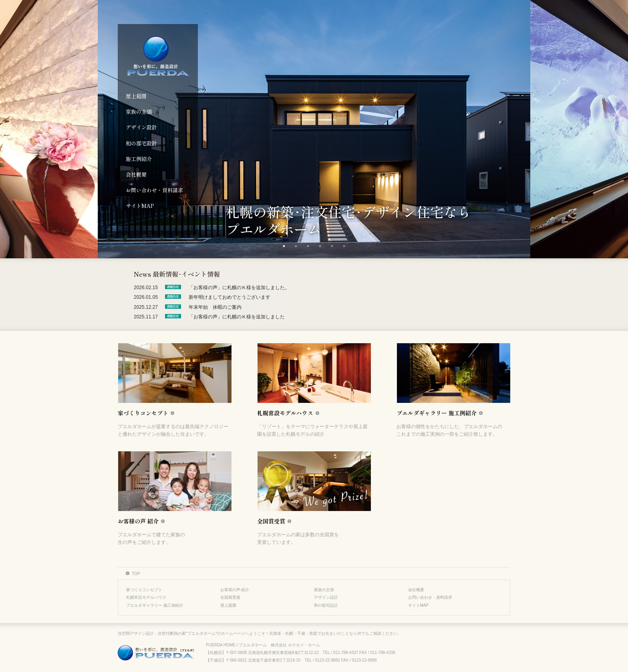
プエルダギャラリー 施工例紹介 (155, 605)
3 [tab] (308, 246)
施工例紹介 (139, 159)
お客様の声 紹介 (235, 590)
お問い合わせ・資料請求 (154, 190)
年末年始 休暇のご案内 (215, 307)
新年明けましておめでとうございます (229, 297)
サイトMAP (140, 206)
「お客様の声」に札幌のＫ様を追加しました (237, 317)
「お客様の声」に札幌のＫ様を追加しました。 (239, 288)
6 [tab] (344, 246)
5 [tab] (332, 246)
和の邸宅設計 (141, 143)
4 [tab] (320, 246)
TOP (136, 574)
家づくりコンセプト (144, 590)
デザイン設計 (141, 127)
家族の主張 (139, 112)
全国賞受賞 (230, 597)
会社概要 (136, 174)
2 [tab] (296, 246)
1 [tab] (284, 246)
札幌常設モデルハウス (146, 597)
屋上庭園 (136, 96)
